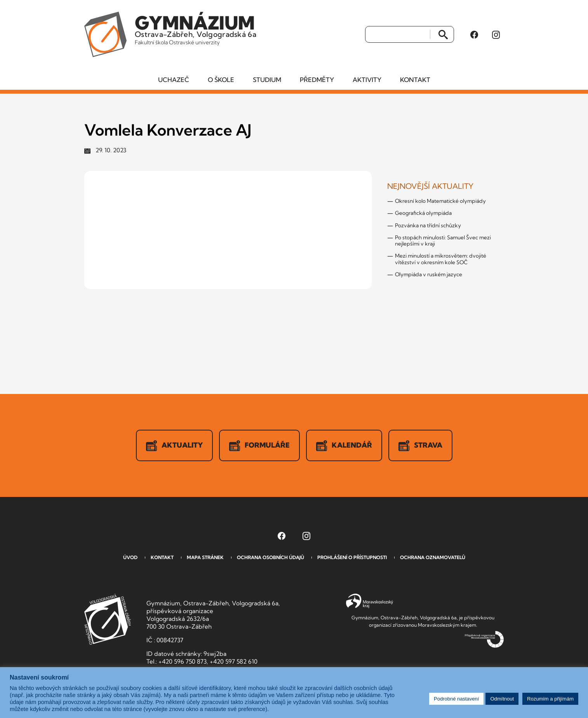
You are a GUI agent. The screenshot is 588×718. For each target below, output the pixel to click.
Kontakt (415, 80)
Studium (267, 80)
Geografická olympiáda (423, 213)
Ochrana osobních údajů (271, 557)
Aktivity (367, 80)
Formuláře (259, 446)
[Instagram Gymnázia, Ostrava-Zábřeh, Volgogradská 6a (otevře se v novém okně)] (496, 35)
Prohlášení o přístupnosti (352, 557)
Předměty (317, 80)
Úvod (130, 557)
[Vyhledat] (398, 35)
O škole (221, 80)
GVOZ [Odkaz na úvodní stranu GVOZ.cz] (108, 619)
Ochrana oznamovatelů (433, 557)
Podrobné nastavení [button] (456, 699)
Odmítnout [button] (502, 699)
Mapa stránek (205, 557)
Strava (420, 446)
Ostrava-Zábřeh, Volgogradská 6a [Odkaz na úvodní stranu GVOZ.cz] (196, 29)
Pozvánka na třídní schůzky (428, 225)
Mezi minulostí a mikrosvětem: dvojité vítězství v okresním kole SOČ (441, 259)
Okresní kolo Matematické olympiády (440, 201)
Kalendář (344, 446)
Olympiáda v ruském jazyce (429, 274)
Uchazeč (174, 80)
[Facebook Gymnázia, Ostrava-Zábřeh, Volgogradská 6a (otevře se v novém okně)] (474, 35)
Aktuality (174, 446)
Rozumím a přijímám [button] (550, 699)
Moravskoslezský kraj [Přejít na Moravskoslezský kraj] (370, 601)
